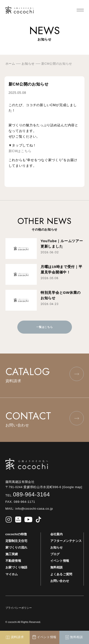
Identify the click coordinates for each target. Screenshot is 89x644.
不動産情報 (13, 561)
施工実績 (12, 554)
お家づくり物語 (16, 567)
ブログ (55, 554)
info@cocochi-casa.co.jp (34, 509)
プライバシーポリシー (19, 608)
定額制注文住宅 (16, 541)
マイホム (12, 574)
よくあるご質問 (61, 574)
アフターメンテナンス (66, 541)
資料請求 (15, 637)
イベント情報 (60, 561)
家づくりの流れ (16, 547)
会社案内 (57, 534)
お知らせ (57, 547)
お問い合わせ (60, 581)
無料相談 (57, 567)
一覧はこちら (44, 327)
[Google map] (74, 487)
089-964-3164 (28, 494)
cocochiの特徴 (16, 534)
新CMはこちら (20, 151)
